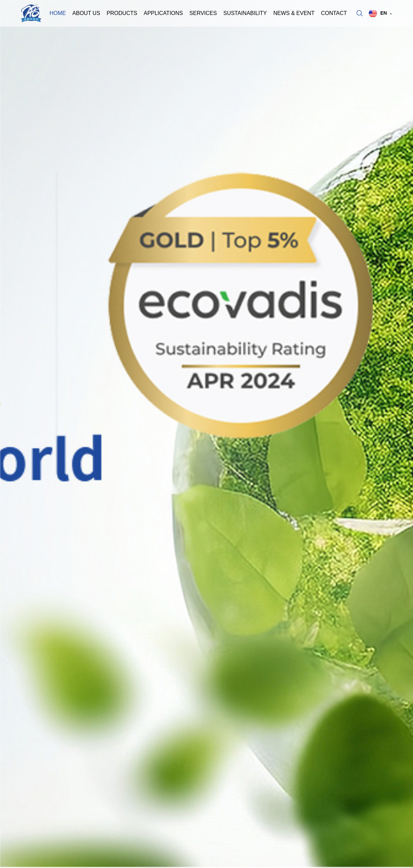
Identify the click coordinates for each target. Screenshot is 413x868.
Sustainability (245, 13)
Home (58, 13)
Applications (163, 13)
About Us (86, 13)
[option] (206, 434)
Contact (334, 13)
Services (203, 13)
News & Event (294, 13)
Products (122, 13)
